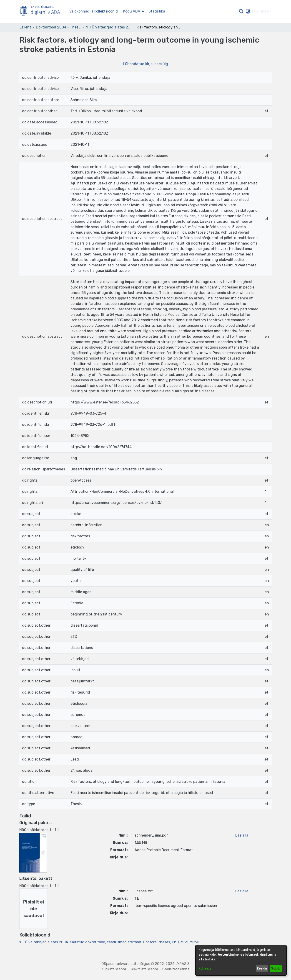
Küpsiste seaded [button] (114, 969)
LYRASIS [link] (183, 964)
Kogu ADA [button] (132, 11)
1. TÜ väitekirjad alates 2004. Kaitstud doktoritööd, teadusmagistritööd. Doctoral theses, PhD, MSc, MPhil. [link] (109, 27)
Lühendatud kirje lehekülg (145, 64)
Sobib (276, 969)
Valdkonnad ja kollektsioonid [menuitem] (94, 11)
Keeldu (262, 969)
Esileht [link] (25, 27)
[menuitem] (133, 11)
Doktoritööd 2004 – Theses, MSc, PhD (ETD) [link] (59, 27)
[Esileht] (42, 11)
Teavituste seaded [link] (144, 969)
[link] (109, 942)
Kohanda (205, 969)
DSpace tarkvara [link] (115, 964)
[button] (241, 11)
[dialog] (241, 960)
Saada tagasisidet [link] (176, 969)
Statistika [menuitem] (157, 11)
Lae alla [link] (242, 835)
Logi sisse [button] (261, 11)
